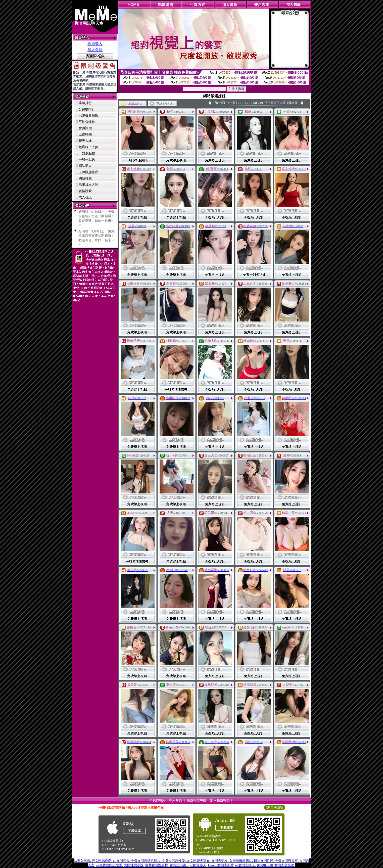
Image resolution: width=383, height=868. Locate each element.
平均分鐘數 (87, 122)
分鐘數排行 (87, 109)
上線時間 (85, 134)
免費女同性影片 (156, 865)
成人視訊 (85, 197)
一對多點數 (87, 153)
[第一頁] (219, 103)
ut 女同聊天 (121, 861)
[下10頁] (281, 103)
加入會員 (95, 50)
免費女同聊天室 (286, 861)
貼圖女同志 (82, 861)
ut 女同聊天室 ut (198, 861)
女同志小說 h (179, 865)
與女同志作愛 (102, 861)
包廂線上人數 (88, 147)
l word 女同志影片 (221, 865)
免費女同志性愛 (174, 861)
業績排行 (85, 103)
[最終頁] (293, 103)
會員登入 (95, 44)
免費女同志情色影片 (146, 861)
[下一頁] (269, 103)
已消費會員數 (88, 116)
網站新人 (85, 166)
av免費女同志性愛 (109, 865)
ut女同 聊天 (198, 865)
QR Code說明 (275, 807)
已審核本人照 (88, 185)
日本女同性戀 (264, 861)
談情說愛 (85, 191)
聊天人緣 (85, 141)
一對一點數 (87, 159)
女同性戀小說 (134, 865)
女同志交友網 (284, 865)
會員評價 (85, 128)
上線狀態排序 (88, 172)
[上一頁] (231, 103)
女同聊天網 (265, 865)
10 (261, 103)
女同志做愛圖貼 (241, 861)
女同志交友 (220, 861)
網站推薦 (85, 178)
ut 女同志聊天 (245, 865)
